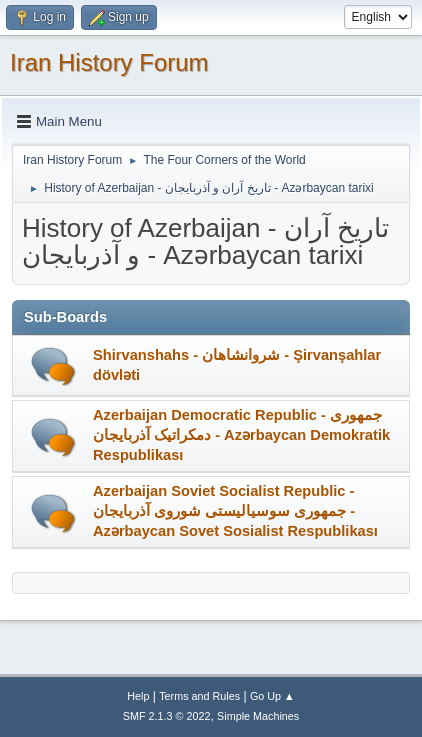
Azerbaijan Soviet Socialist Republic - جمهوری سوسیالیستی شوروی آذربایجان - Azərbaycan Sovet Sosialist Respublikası (235, 511)
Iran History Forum (109, 62)
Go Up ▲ (272, 696)
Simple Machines (258, 716)
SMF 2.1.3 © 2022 (167, 716)
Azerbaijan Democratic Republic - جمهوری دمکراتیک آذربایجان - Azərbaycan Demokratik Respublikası (241, 435)
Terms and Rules (199, 696)
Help (138, 696)
